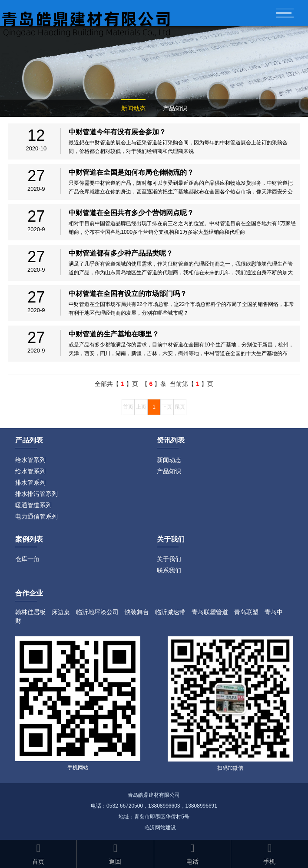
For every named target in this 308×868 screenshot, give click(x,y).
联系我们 (169, 570)
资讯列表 (171, 440)
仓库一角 (27, 559)
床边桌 (61, 612)
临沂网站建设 (160, 828)
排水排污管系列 (36, 494)
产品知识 (175, 108)
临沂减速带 (170, 612)
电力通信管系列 (36, 516)
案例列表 (29, 539)
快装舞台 (137, 612)
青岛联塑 (246, 612)
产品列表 (29, 440)
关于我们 (169, 559)
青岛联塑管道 (210, 612)
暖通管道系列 (33, 505)
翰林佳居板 (30, 612)
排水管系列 (30, 482)
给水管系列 (30, 460)
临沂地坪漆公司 (97, 612)
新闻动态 (133, 108)
